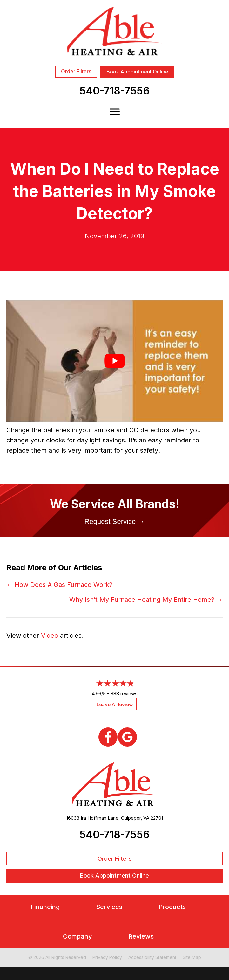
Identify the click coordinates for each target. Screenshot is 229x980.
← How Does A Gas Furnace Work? (59, 585)
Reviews (141, 937)
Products (172, 907)
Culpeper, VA (135, 818)
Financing (45, 907)
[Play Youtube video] (115, 361)
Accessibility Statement (152, 957)
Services (109, 907)
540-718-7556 (115, 91)
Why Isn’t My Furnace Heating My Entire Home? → (146, 600)
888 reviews (124, 694)
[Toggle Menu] (115, 111)
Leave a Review (115, 704)
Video (50, 636)
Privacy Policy (107, 957)
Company (77, 937)
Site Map (192, 957)
